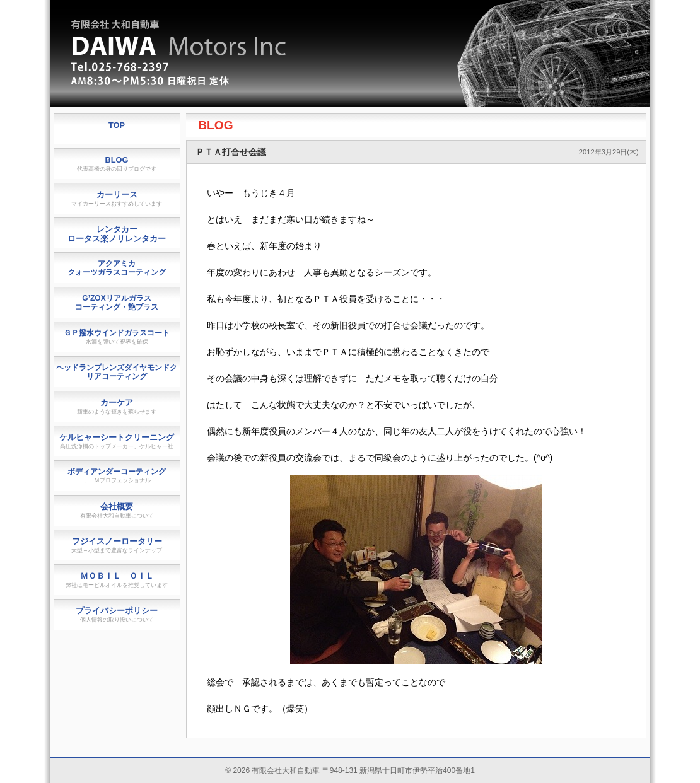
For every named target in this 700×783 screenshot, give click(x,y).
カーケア (117, 406)
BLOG (215, 125)
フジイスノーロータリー (117, 545)
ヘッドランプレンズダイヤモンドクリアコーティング (117, 372)
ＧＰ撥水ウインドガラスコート (117, 337)
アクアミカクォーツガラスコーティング (117, 268)
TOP (117, 125)
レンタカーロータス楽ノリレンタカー (117, 234)
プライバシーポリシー (117, 614)
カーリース (117, 198)
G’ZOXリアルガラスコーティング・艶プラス (117, 303)
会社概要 (117, 510)
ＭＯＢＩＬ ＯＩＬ (117, 580)
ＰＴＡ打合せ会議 (231, 152)
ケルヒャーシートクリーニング (117, 441)
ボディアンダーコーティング (117, 475)
